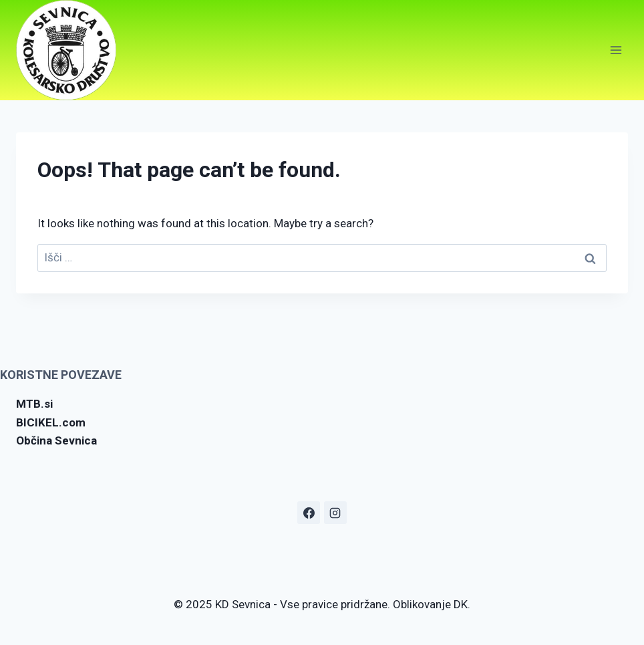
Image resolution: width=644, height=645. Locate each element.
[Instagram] (335, 513)
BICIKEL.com (51, 422)
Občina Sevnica (56, 440)
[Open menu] (616, 50)
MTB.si (34, 404)
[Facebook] (309, 513)
